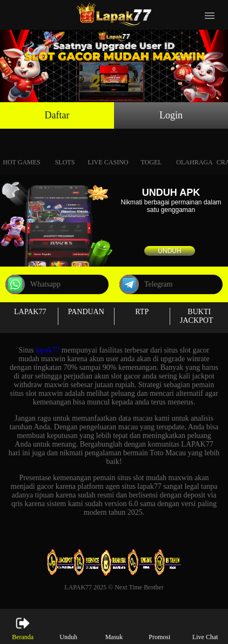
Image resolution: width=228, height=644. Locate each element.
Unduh (169, 251)
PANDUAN (86, 312)
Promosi (159, 628)
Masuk (114, 628)
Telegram (146, 284)
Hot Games (21, 150)
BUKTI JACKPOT (196, 316)
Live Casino (108, 150)
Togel (151, 150)
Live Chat (205, 628)
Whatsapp (33, 284)
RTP (142, 312)
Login (171, 115)
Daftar (57, 115)
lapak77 (48, 350)
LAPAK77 (30, 312)
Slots (65, 150)
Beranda (23, 628)
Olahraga (194, 150)
